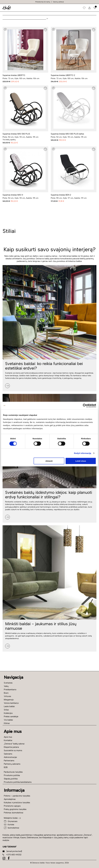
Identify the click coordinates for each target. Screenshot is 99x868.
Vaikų (6, 686)
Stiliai (6, 710)
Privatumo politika (12, 775)
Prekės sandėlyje (11, 717)
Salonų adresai (58, 2)
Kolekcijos (8, 713)
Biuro (6, 693)
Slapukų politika (11, 779)
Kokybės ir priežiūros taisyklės (17, 803)
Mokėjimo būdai (11, 818)
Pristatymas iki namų (43, 2)
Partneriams (9, 761)
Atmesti (49, 461)
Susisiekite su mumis (13, 750)
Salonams (8, 754)
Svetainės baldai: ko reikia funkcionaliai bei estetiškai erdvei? (44, 366)
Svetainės (8, 683)
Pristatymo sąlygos (12, 806)
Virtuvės (7, 696)
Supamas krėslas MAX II (13, 195)
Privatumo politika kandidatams (18, 782)
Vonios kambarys (11, 703)
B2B (6, 767)
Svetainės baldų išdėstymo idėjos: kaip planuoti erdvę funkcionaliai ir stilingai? (49, 495)
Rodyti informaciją (83, 453)
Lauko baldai (9, 706)
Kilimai (7, 723)
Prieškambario (10, 690)
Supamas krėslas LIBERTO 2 (63, 75)
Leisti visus (81, 461)
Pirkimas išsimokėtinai (14, 813)
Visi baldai (8, 720)
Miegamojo (9, 700)
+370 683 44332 (12, 855)
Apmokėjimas (10, 799)
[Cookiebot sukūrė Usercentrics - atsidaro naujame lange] (85, 406)
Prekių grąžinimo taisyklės (15, 809)
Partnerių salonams (12, 764)
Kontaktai (8, 740)
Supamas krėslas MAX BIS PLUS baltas (67, 134)
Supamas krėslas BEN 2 (61, 195)
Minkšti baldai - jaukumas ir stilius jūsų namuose (41, 626)
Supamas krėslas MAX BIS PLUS (16, 134)
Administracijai (10, 757)
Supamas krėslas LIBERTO (14, 75)
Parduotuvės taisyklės (13, 772)
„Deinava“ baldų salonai (14, 744)
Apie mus (8, 737)
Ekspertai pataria (11, 747)
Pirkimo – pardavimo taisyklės (17, 796)
